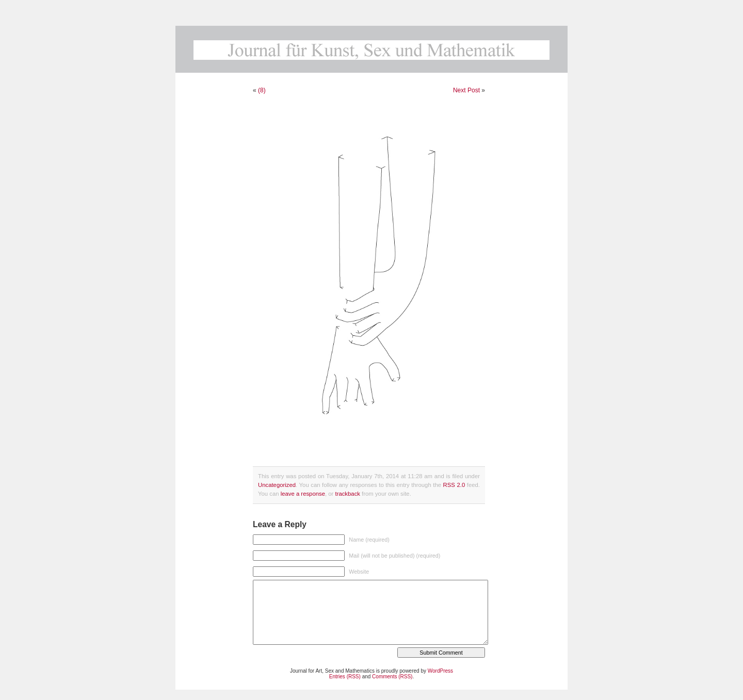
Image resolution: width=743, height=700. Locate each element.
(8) (262, 90)
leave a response (303, 494)
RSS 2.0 (454, 485)
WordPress (440, 671)
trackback (347, 494)
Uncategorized (277, 485)
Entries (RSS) (345, 677)
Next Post (466, 90)
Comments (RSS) (392, 677)
